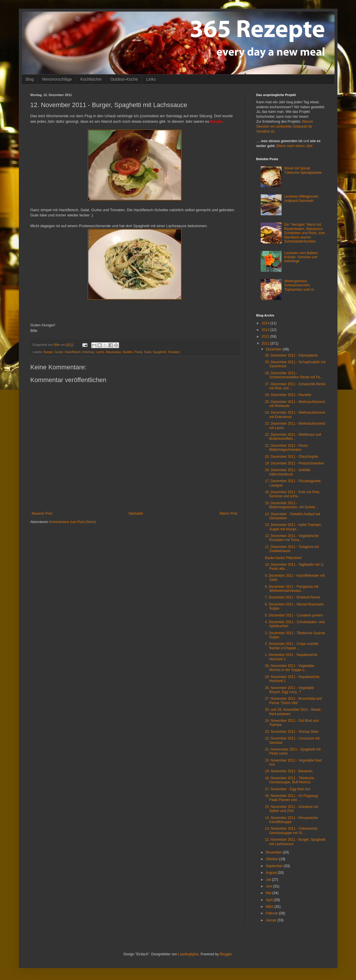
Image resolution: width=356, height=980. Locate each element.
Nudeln (127, 352)
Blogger (226, 954)
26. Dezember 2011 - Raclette (288, 395)
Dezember (274, 349)
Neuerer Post (42, 513)
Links (151, 79)
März (270, 907)
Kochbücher (91, 79)
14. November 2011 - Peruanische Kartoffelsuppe (291, 820)
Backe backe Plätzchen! (283, 558)
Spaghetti (160, 352)
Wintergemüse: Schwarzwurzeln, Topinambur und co (299, 285)
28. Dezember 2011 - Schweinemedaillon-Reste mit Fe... (294, 375)
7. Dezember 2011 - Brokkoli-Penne (292, 597)
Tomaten (174, 352)
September (275, 866)
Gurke (59, 352)
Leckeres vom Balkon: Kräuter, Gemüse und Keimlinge (301, 257)
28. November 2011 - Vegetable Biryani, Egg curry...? (289, 690)
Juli (269, 880)
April (270, 900)
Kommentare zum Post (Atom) (72, 522)
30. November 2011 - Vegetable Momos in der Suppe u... (289, 668)
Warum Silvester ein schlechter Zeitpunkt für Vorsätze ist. (285, 126)
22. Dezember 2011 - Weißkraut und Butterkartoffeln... (293, 437)
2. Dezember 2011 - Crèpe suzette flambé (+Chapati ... (291, 646)
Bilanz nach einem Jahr (295, 146)
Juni (269, 886)
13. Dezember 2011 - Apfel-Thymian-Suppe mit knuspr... (293, 527)
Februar (272, 913)
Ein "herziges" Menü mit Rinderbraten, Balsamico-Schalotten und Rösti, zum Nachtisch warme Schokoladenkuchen (304, 233)
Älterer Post (228, 513)
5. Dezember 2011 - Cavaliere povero (294, 615)
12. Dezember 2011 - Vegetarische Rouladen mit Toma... (292, 538)
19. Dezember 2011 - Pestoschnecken (294, 463)
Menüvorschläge (57, 79)
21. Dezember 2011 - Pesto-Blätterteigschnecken (287, 448)
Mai (269, 893)
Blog (30, 79)
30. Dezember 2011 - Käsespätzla (291, 355)
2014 (266, 323)
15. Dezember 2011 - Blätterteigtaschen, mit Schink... (291, 505)
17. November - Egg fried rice (287, 789)
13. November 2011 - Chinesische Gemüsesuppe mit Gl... (291, 831)
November (274, 852)
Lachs (100, 352)
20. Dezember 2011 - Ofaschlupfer (291, 457)
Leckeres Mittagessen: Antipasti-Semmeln (302, 198)
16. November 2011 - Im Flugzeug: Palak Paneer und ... (292, 798)
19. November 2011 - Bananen (289, 771)
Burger (48, 352)
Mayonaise (113, 352)
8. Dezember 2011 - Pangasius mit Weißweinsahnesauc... (292, 589)
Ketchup (88, 352)
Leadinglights (188, 954)
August (272, 873)
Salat (148, 352)
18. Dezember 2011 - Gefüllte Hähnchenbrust (287, 472)
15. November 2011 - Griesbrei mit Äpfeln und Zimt (291, 809)
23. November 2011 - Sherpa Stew (292, 732)
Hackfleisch (73, 352)
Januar (271, 920)
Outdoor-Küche (124, 79)
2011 (266, 343)
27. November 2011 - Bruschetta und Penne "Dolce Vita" (293, 701)
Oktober (272, 859)
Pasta (138, 352)
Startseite (136, 513)
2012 (266, 337)
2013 (266, 330)
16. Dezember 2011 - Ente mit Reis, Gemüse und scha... (292, 494)
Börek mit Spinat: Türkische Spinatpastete (303, 170)
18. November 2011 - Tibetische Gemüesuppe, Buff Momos (289, 780)
